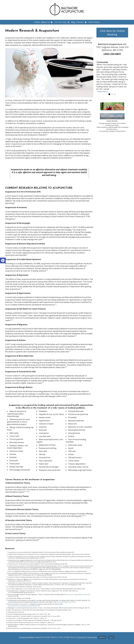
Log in (111, 637)
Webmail (102, 637)
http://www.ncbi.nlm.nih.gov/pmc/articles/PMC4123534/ (24, 606)
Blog (73, 22)
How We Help (60, 22)
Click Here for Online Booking (112, 33)
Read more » (103, 92)
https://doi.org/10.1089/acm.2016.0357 (65, 602)
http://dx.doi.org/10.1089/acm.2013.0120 (78, 595)
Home (37, 22)
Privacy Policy (92, 637)
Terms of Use (82, 637)
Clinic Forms (94, 22)
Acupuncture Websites (27, 637)
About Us (45, 22)
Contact (80, 22)
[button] (3, 260)
